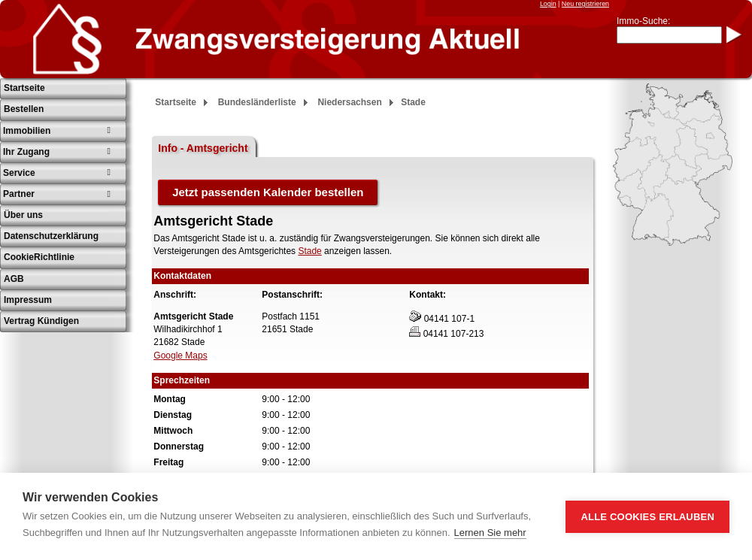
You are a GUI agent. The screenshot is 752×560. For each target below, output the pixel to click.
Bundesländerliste (257, 102)
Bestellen (24, 109)
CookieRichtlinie (39, 257)
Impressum (28, 300)
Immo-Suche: (643, 21)
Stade (309, 251)
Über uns (23, 215)
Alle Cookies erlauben (647, 517)
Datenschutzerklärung (51, 236)
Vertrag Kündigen (41, 321)
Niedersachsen (349, 102)
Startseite (24, 88)
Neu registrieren (585, 4)
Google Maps (180, 356)
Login (548, 4)
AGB (14, 279)
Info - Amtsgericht (203, 148)
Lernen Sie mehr (490, 533)
